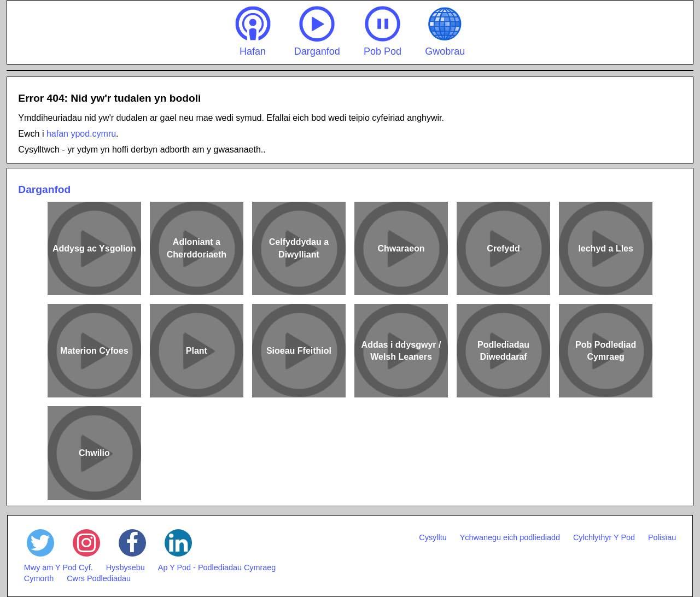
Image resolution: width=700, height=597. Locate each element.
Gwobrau (445, 31)
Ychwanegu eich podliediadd (510, 537)
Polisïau (662, 537)
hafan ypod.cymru (81, 134)
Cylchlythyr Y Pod (604, 537)
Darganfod (317, 31)
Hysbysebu (126, 567)
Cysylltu (433, 537)
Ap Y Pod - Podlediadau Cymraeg (217, 567)
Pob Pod (383, 31)
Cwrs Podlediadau (99, 578)
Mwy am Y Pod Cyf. (59, 567)
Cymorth (39, 578)
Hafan (253, 31)
